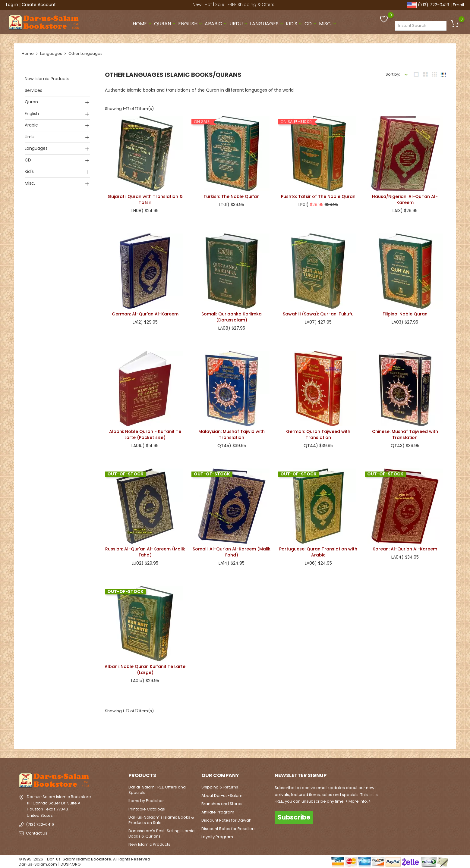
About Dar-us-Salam (222, 793)
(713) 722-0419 (434, 5)
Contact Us (37, 831)
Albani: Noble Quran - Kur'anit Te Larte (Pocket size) (145, 433)
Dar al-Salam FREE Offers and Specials (157, 788)
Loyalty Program (217, 835)
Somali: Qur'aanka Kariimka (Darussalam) (232, 315)
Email (458, 5)
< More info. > (358, 799)
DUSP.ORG (71, 862)
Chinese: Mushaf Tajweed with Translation (405, 433)
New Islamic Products (47, 77)
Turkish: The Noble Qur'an (232, 195)
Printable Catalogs (147, 807)
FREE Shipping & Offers (251, 5)
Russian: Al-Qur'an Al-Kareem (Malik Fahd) (145, 550)
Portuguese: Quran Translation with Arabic (318, 550)
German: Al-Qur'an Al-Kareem (145, 312)
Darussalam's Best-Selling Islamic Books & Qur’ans (161, 832)
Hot (208, 5)
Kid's (295, 22)
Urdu (239, 22)
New (197, 5)
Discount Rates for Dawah (226, 818)
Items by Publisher (146, 799)
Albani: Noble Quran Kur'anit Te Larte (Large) (145, 668)
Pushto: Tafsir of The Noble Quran (318, 195)
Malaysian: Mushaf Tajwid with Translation (232, 433)
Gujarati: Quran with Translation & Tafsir (145, 198)
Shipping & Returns (220, 785)
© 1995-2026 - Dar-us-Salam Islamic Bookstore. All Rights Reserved (84, 857)
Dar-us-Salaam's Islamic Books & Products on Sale (161, 818)
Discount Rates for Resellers (229, 827)
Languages (267, 22)
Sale (220, 5)
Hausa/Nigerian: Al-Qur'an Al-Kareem (405, 198)
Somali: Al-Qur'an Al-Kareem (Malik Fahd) (232, 550)
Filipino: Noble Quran (405, 312)
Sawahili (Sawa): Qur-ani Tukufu (318, 312)
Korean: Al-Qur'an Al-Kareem (405, 547)
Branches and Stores (222, 802)
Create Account (39, 5)
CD (311, 22)
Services (33, 88)
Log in (12, 5)
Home (143, 22)
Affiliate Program (218, 810)
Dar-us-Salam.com (38, 862)
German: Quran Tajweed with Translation (318, 433)
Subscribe (294, 815)
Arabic (216, 22)
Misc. (328, 22)
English (191, 22)
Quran (166, 22)
